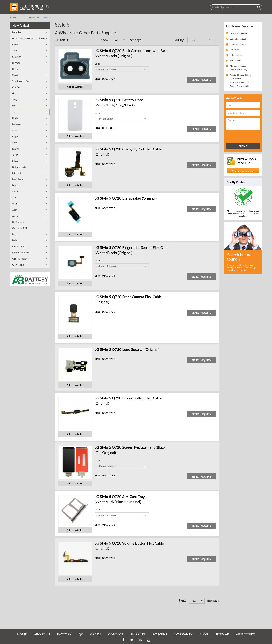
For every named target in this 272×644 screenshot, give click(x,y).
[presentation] (241, 136)
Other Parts (32, 18)
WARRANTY (184, 634)
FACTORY (64, 634)
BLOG (204, 634)
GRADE (96, 634)
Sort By (178, 40)
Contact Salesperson (243, 171)
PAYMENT (160, 634)
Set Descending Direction (216, 40)
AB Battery (245, 634)
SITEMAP (222, 634)
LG (21, 18)
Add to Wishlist (75, 87)
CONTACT (116, 634)
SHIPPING (138, 634)
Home (13, 18)
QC (81, 634)
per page (135, 40)
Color (97, 64)
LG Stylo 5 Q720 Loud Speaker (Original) (127, 349)
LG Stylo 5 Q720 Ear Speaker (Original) (126, 198)
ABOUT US (42, 634)
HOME (22, 634)
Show (105, 40)
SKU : (98, 79)
